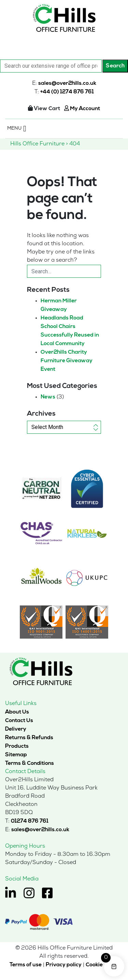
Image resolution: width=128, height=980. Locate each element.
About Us (17, 712)
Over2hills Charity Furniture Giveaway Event (67, 361)
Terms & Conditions (30, 763)
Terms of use (26, 965)
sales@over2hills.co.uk (67, 83)
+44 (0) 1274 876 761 (67, 92)
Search (115, 66)
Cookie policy (102, 965)
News (48, 397)
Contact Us (19, 721)
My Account (82, 109)
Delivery (16, 729)
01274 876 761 (30, 821)
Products (17, 746)
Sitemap (16, 755)
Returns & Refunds (29, 738)
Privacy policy (64, 965)
